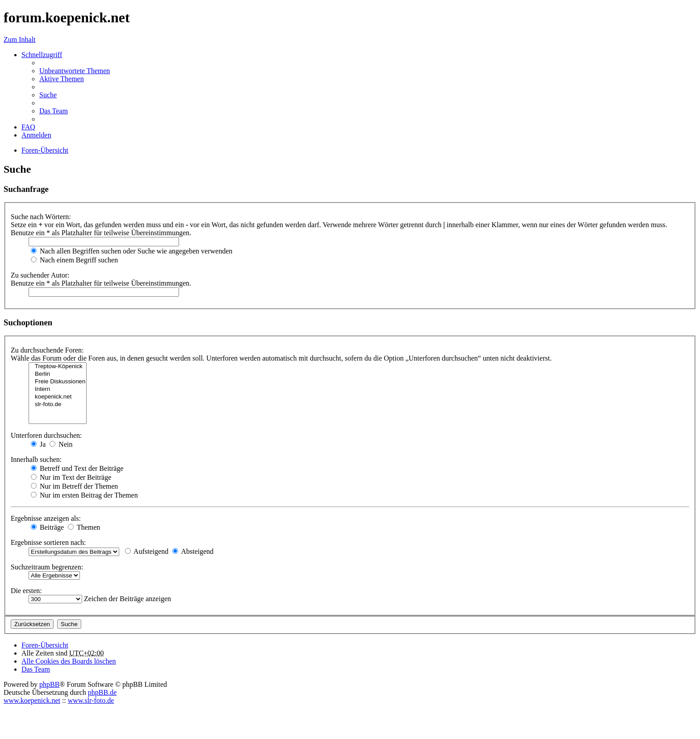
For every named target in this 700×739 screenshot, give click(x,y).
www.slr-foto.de (91, 700)
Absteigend (193, 551)
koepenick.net (58, 397)
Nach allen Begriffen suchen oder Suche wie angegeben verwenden (132, 251)
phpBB (49, 684)
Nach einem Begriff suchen (74, 260)
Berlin (58, 374)
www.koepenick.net (32, 700)
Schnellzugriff (42, 55)
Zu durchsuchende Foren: (47, 350)
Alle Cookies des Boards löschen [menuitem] (69, 661)
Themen (84, 527)
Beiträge (47, 527)
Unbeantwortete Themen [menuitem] (75, 71)
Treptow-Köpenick (58, 367)
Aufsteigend (147, 551)
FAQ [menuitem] (28, 127)
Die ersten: (26, 591)
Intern (58, 389)
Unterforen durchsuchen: (46, 435)
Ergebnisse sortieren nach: (48, 542)
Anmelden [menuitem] (36, 135)
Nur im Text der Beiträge (71, 477)
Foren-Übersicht (45, 645)
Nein (61, 444)
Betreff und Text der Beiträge (77, 468)
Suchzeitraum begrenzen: (47, 567)
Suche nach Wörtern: (41, 217)
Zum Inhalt (20, 39)
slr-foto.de (58, 405)
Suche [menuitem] (48, 95)
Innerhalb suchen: (36, 459)
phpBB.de (102, 692)
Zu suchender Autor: (40, 275)
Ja (38, 444)
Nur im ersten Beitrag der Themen (84, 495)
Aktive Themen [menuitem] (62, 79)
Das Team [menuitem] (54, 111)
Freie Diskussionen (58, 382)
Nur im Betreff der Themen (74, 486)
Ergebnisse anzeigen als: (46, 518)
